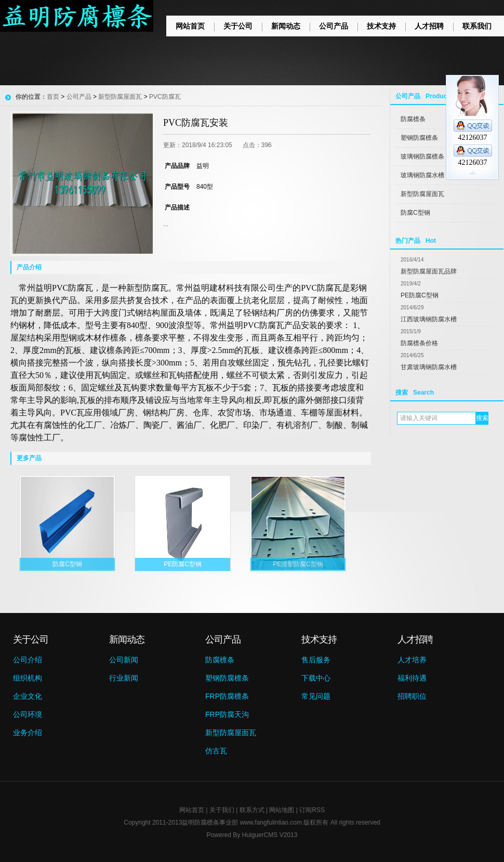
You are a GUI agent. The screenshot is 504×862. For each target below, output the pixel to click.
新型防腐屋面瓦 (422, 194)
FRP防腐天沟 (227, 714)
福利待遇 (412, 678)
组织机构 (28, 678)
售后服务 (316, 660)
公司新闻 (124, 660)
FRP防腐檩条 (227, 696)
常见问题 (316, 696)
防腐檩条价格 (419, 343)
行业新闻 (124, 678)
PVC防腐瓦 (165, 97)
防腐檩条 (220, 660)
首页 (53, 97)
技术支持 (381, 26)
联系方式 (252, 810)
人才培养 (412, 660)
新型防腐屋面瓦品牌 (429, 271)
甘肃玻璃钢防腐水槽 (429, 367)
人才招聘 (429, 26)
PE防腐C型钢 (420, 295)
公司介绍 (28, 660)
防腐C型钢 (415, 213)
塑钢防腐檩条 (227, 678)
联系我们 (477, 26)
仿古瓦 (216, 751)
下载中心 (316, 678)
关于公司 (238, 26)
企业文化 (28, 696)
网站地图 (282, 810)
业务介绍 (28, 733)
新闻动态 (286, 26)
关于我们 (222, 810)
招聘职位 (412, 696)
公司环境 (28, 714)
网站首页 (190, 26)
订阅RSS (312, 810)
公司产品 (334, 26)
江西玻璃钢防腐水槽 (429, 319)
